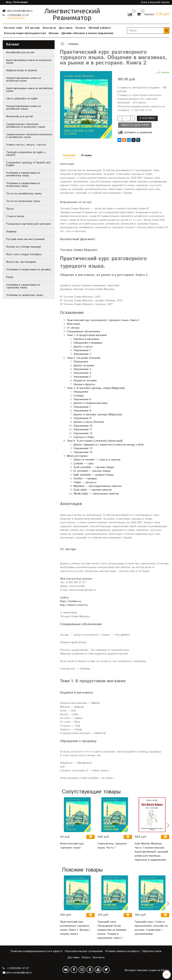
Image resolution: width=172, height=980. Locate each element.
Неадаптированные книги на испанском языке (23, 79)
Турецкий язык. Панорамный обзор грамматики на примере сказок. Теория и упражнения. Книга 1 (112, 930)
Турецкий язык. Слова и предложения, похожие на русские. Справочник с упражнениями (151, 928)
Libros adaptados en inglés (22, 99)
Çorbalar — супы (83, 464)
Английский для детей (20, 52)
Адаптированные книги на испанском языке (29, 62)
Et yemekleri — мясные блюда (92, 471)
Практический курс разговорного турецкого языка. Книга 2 (103, 320)
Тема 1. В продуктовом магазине (87, 335)
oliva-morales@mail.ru (19, 11)
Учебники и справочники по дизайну (28, 270)
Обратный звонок (16, 18)
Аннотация (73, 324)
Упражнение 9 (82, 418)
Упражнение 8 (82, 411)
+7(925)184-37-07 (18, 15)
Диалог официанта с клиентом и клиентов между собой (108, 445)
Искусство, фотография (21, 262)
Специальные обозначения (83, 332)
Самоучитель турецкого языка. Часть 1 (112, 846)
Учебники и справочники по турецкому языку (23, 286)
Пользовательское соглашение (84, 951)
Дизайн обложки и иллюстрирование (88, 33)
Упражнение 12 (83, 433)
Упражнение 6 (82, 399)
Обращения (81, 362)
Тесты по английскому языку (24, 194)
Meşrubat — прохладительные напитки (97, 486)
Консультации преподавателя (25, 33)
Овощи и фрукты (84, 384)
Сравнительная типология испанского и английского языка (29, 136)
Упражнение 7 (82, 407)
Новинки (73, 44)
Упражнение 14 (83, 452)
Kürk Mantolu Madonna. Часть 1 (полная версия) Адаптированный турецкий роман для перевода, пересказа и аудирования (151, 852)
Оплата (80, 28)
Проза (10, 209)
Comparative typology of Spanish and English (28, 164)
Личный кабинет (100, 28)
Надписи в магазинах (86, 339)
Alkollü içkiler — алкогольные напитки (96, 494)
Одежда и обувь (84, 437)
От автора (73, 328)
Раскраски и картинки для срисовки (28, 224)
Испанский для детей (19, 116)
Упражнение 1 (82, 350)
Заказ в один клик (135, 125)
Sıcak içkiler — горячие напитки (93, 490)
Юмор (10, 277)
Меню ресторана (77, 456)
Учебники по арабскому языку (25, 295)
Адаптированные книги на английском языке (29, 90)
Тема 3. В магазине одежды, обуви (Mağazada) (96, 388)
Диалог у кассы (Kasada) (89, 422)
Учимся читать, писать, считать (26, 145)
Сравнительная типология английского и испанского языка (26, 126)
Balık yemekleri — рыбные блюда (93, 475)
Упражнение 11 (83, 430)
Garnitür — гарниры (85, 479)
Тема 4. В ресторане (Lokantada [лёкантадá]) (95, 441)
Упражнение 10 (83, 426)
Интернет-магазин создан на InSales (147, 970)
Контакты (49, 28)
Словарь (79, 396)
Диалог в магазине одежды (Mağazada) (98, 415)
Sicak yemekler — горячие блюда (94, 467)
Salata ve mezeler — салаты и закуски (97, 460)
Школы (54, 33)
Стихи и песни (15, 216)
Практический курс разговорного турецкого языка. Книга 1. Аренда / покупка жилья (75, 928)
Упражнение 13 (83, 448)
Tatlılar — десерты (85, 482)
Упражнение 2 (82, 354)
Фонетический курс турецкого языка (72, 846)
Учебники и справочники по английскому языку (23, 174)
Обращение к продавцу (88, 343)
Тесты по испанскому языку (23, 201)
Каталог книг (13, 28)
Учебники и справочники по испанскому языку (23, 185)
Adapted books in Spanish (21, 70)
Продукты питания (85, 381)
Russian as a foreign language (24, 247)
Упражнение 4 (82, 373)
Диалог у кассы (83, 347)
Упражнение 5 (82, 377)
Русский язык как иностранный (25, 239)
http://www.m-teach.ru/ (74, 605)
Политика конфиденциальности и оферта (36, 951)
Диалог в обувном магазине (91, 403)
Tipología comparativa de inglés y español (26, 154)
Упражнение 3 (82, 369)
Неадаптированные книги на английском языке (23, 108)
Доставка (66, 28)
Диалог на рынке (84, 366)
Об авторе (33, 28)
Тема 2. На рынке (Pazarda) (83, 358)
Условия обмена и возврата (122, 951)
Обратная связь (152, 951)
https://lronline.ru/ (71, 601)
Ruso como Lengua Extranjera (24, 254)
